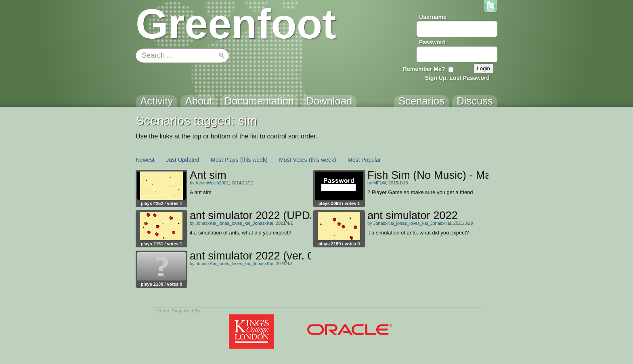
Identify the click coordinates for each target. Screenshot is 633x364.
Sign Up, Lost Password (457, 78)
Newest (145, 160)
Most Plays (224, 160)
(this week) (254, 160)
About (163, 311)
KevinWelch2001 (212, 183)
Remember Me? (424, 69)
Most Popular (364, 160)
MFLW (380, 183)
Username (433, 17)
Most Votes (293, 160)
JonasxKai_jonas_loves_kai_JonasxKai (235, 223)
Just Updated (183, 160)
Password (432, 42)
